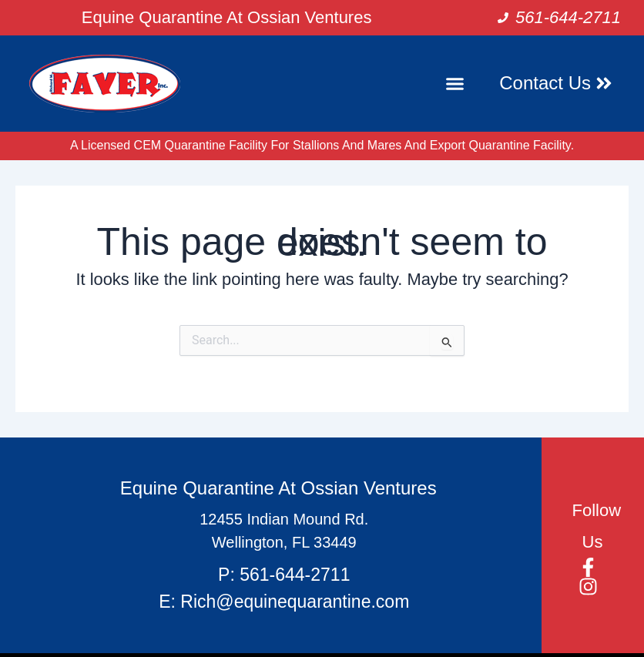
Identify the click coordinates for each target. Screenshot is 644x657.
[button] (455, 84)
